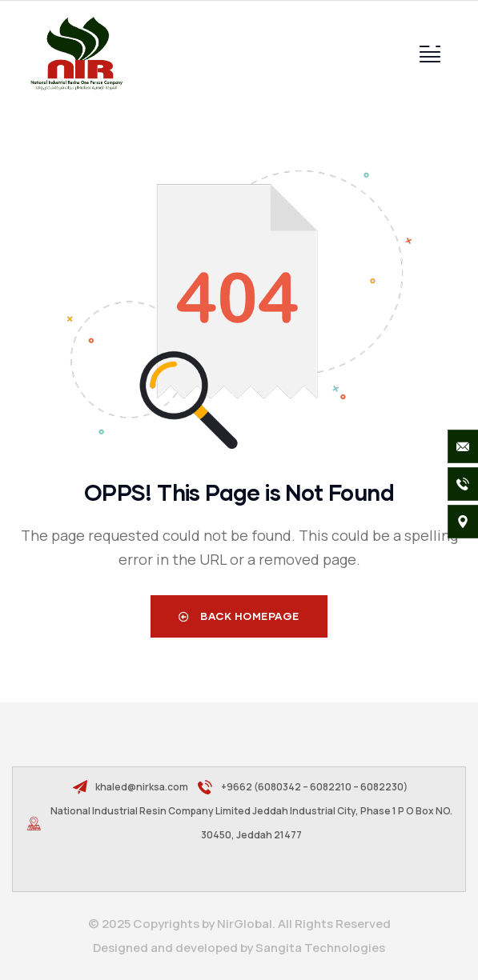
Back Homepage (239, 616)
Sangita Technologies (320, 948)
